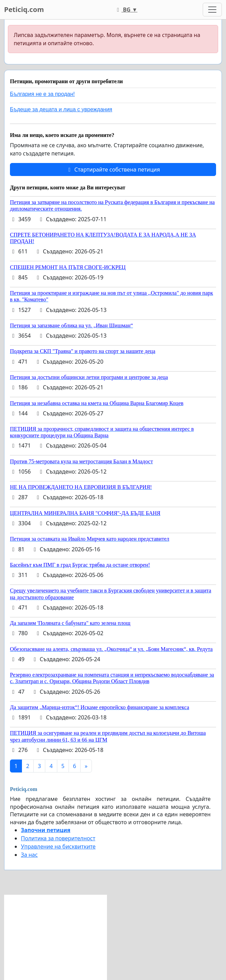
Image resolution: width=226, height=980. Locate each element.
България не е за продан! (42, 94)
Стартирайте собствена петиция (113, 169)
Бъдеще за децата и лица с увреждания (61, 109)
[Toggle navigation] (212, 10)
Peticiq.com (24, 9)
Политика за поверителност (58, 838)
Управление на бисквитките (58, 846)
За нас (29, 855)
